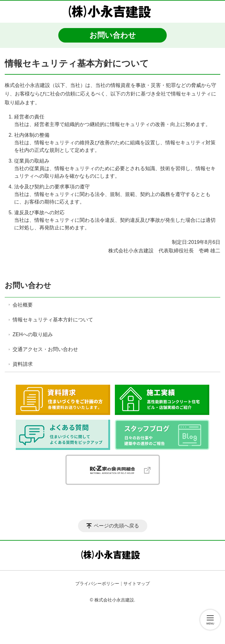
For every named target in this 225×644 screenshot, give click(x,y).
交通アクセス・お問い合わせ (45, 349)
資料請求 (23, 364)
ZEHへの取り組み (33, 334)
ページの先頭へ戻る (116, 526)
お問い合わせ (28, 285)
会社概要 (23, 305)
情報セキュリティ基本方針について (53, 320)
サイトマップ (137, 584)
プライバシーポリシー (97, 584)
